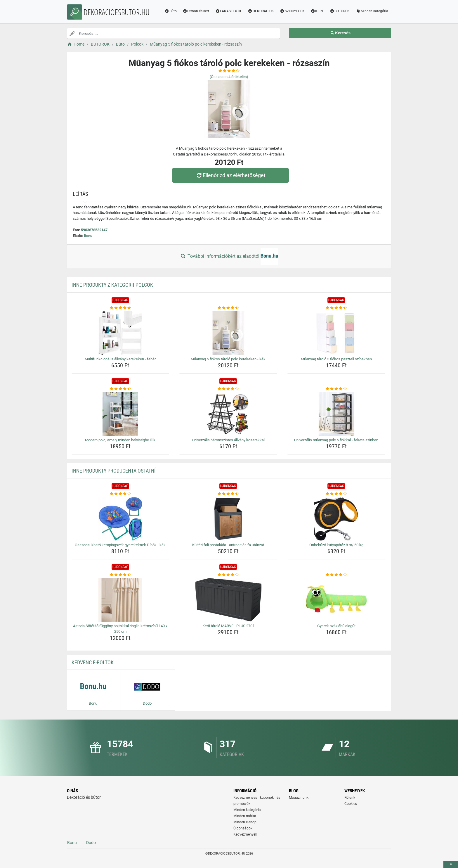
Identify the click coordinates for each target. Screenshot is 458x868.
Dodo (91, 843)
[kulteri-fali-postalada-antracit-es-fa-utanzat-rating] (228, 494)
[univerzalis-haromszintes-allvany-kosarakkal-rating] (228, 389)
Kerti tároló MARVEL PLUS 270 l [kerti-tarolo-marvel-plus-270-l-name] (228, 626)
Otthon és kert (196, 11)
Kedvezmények (245, 834)
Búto (171, 11)
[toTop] (451, 865)
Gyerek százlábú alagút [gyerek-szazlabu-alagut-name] (336, 626)
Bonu (88, 236)
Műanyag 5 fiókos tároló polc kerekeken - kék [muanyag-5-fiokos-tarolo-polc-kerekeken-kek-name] (228, 359)
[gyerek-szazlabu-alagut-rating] (336, 575)
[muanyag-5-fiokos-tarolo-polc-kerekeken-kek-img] (228, 333)
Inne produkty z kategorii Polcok (112, 285)
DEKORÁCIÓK (261, 11)
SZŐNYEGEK (292, 11)
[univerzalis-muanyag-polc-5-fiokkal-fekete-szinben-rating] (336, 389)
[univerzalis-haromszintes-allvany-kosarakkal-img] (228, 414)
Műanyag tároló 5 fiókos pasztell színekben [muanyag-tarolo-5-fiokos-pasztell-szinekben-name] (336, 359)
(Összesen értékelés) (229, 77)
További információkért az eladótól (229, 257)
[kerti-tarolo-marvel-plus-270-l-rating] (228, 575)
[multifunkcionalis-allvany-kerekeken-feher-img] (120, 333)
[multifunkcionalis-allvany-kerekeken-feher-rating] (120, 308)
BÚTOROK (340, 11)
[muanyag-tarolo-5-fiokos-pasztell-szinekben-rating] (336, 308)
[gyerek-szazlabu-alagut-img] (336, 600)
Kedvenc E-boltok (93, 662)
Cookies (351, 804)
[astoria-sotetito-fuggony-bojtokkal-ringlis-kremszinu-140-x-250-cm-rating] (120, 575)
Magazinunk (299, 798)
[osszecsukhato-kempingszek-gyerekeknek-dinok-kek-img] (120, 519)
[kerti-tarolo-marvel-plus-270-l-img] (228, 600)
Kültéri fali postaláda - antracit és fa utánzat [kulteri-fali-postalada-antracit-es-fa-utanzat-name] (228, 545)
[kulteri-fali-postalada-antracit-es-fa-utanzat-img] (228, 519)
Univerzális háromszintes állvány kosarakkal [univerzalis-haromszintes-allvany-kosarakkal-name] (228, 440)
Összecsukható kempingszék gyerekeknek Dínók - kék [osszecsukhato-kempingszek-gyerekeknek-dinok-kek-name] (120, 545)
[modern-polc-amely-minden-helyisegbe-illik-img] (120, 414)
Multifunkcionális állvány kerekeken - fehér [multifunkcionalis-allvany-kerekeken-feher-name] (120, 359)
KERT (317, 11)
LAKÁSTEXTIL (228, 11)
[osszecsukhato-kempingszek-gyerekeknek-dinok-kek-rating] (120, 494)
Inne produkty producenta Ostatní (114, 471)
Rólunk (350, 798)
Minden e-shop (245, 822)
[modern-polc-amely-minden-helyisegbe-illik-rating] (120, 389)
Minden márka (245, 816)
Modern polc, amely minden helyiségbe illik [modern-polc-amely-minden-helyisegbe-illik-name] (120, 440)
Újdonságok (243, 828)
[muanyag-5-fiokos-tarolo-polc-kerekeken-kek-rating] (228, 308)
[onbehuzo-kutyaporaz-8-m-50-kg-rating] (336, 494)
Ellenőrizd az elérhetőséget (230, 175)
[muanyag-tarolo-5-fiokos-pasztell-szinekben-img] (336, 333)
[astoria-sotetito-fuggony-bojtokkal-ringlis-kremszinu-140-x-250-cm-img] (120, 600)
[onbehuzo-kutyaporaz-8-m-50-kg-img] (336, 519)
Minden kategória (372, 11)
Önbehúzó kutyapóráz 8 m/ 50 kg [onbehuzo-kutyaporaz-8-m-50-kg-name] (336, 545)
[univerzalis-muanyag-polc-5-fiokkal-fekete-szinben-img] (336, 414)
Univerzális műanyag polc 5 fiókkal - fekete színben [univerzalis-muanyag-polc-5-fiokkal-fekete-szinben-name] (336, 440)
